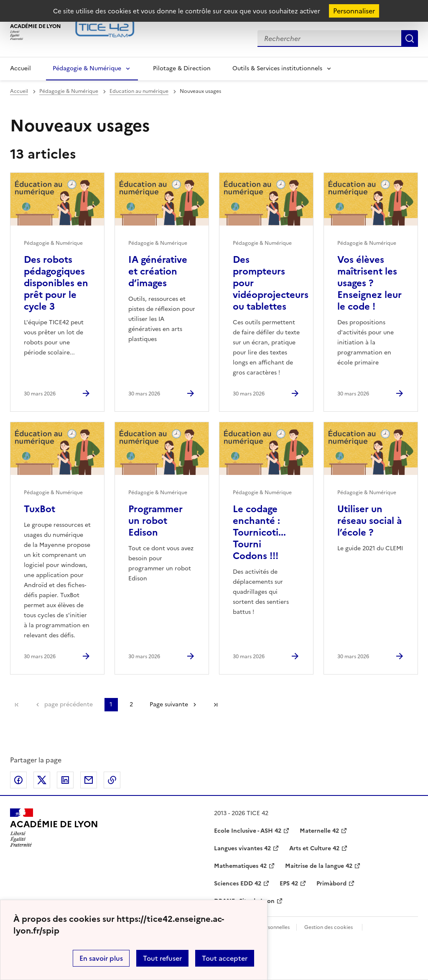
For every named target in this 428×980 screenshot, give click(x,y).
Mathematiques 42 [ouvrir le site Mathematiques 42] (240, 866)
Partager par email (89, 780)
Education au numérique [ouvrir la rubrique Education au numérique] (139, 91)
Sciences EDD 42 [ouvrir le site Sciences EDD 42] (238, 884)
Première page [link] (17, 705)
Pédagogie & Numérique (87, 68)
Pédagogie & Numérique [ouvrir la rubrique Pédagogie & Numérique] (69, 91)
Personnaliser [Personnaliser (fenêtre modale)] (354, 11)
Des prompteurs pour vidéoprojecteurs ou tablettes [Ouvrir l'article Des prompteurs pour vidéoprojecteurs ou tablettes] (271, 283)
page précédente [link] (69, 704)
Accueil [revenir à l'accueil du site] (19, 91)
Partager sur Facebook (18, 780)
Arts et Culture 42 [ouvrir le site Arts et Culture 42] (314, 848)
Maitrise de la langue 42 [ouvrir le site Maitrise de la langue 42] (319, 866)
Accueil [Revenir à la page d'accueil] (20, 68)
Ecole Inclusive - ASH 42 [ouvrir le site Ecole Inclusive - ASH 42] (248, 831)
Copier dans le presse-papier (112, 780)
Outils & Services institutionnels (277, 68)
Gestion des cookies (329, 927)
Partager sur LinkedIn (65, 780)
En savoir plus (101, 958)
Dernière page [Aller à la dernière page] (216, 705)
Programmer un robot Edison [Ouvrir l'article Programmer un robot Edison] (155, 521)
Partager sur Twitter (42, 780)
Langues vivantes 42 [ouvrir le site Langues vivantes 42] (242, 848)
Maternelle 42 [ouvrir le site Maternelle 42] (319, 831)
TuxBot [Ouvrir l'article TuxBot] (39, 509)
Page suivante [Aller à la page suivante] (169, 704)
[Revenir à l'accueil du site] (54, 828)
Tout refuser (162, 958)
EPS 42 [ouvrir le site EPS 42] (289, 884)
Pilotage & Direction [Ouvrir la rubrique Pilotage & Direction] (182, 68)
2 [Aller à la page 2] (131, 704)
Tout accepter (225, 958)
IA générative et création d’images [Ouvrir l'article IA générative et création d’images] (158, 271)
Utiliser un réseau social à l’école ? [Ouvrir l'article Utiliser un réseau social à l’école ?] (369, 521)
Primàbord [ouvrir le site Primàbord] (331, 884)
